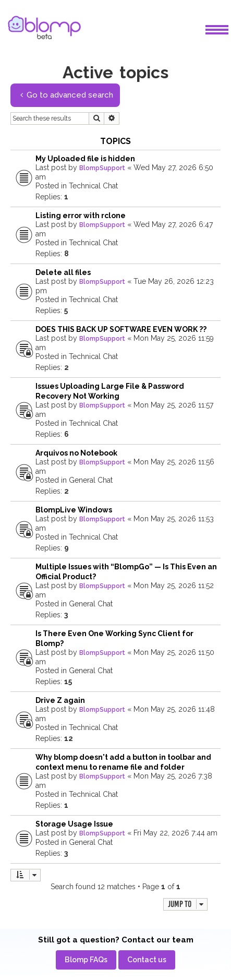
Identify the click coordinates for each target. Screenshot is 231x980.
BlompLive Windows (74, 510)
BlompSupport (102, 168)
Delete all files (63, 272)
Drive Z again (60, 700)
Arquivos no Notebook (76, 453)
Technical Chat (93, 186)
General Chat (91, 480)
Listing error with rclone (81, 216)
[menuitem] (86, 960)
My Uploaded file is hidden (85, 159)
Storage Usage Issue (74, 824)
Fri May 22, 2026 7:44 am (175, 833)
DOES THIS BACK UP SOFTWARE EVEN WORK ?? (121, 329)
